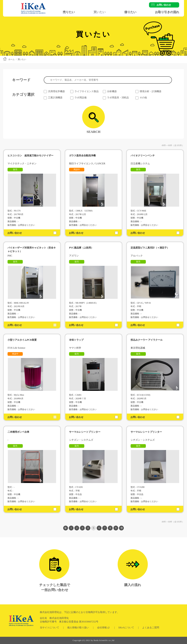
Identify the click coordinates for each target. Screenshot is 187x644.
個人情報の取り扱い (78, 628)
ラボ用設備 (81, 98)
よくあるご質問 (151, 628)
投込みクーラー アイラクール (147, 340)
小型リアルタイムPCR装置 (22, 340)
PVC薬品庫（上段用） (81, 248)
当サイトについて (49, 628)
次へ (121, 528)
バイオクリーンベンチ (143, 156)
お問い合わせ (164, 5)
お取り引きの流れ (167, 12)
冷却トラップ (76, 340)
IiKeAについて (126, 628)
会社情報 (102, 628)
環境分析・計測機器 (151, 91)
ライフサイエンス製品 (87, 91)
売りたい (69, 12)
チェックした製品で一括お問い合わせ (55, 587)
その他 (143, 98)
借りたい (130, 12)
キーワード (21, 80)
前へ (66, 528)
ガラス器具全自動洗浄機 (82, 156)
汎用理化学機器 (56, 91)
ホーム (11, 59)
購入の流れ (133, 585)
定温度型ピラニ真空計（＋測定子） (150, 248)
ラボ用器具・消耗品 (118, 98)
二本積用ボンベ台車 (18, 432)
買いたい (100, 12)
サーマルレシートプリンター (86, 432)
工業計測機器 (55, 98)
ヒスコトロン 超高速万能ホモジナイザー (30, 156)
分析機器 (112, 91)
